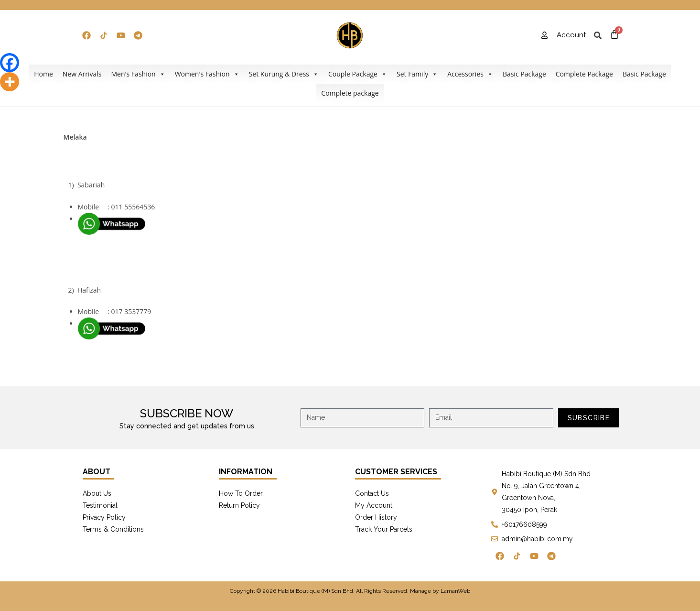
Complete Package (584, 74)
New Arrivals (82, 74)
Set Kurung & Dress (284, 74)
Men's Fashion (138, 74)
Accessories (470, 74)
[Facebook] (10, 63)
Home (43, 74)
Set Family (417, 74)
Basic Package (524, 74)
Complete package (350, 93)
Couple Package (358, 74)
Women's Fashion (207, 74)
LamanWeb (455, 591)
